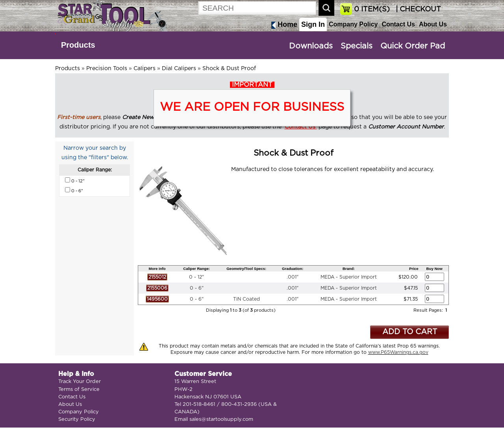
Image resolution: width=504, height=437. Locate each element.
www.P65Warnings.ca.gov (398, 352)
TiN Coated (246, 299)
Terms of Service (79, 390)
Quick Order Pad (413, 46)
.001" (293, 277)
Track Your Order (80, 382)
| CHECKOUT (417, 9)
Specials (357, 46)
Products (78, 45)
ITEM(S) (372, 9)
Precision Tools (107, 69)
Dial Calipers (179, 69)
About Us (433, 24)
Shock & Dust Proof (229, 69)
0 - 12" (196, 277)
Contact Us (398, 24)
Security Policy (77, 419)
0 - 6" (197, 288)
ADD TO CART (410, 332)
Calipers (145, 69)
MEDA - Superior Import (349, 277)
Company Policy (353, 24)
